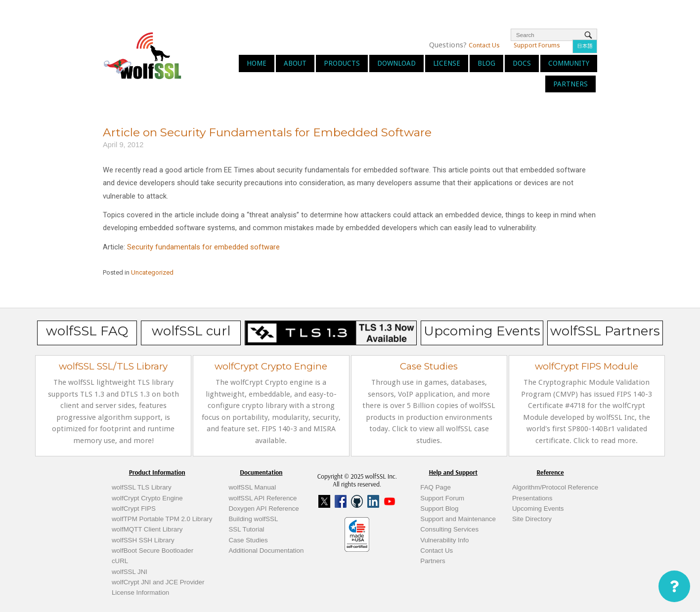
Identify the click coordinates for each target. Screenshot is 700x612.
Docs (522, 63)
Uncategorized (152, 272)
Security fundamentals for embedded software (203, 247)
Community (569, 63)
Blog (486, 63)
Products (342, 63)
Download (396, 63)
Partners (570, 84)
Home (257, 63)
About (295, 63)
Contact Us (484, 45)
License (447, 63)
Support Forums (537, 45)
